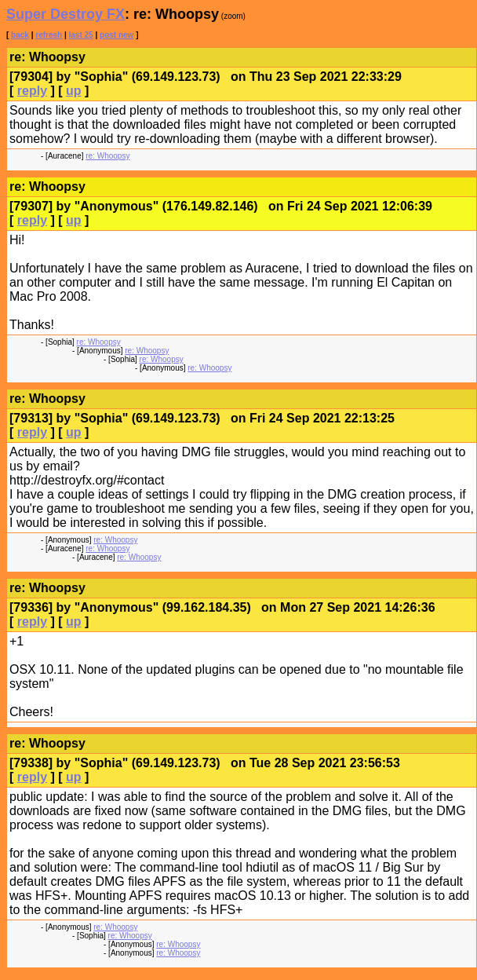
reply (32, 91)
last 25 (81, 35)
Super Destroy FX (66, 14)
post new (117, 35)
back (20, 35)
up (74, 91)
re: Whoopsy (107, 156)
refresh (49, 35)
